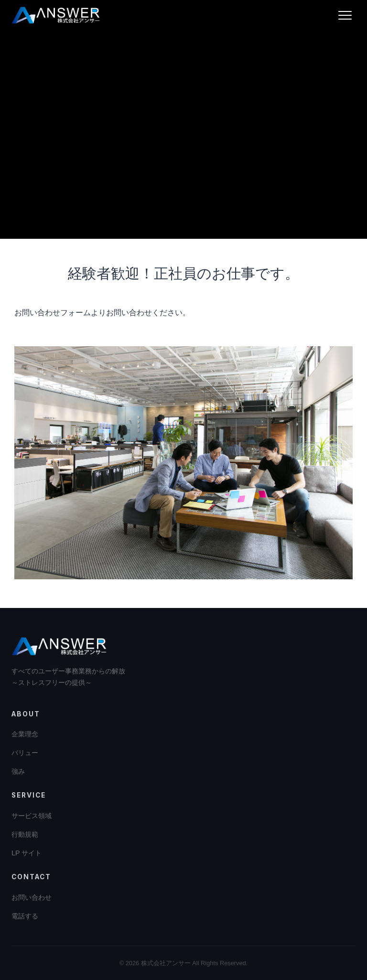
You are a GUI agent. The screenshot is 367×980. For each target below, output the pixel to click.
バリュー (25, 753)
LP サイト (27, 853)
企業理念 (25, 734)
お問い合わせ (32, 897)
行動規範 (25, 834)
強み (18, 771)
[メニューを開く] (345, 15)
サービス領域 (32, 816)
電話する (25, 916)
